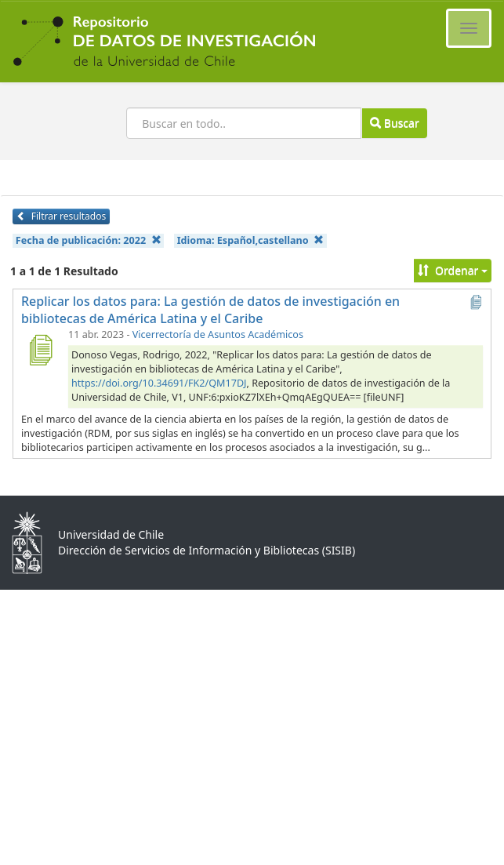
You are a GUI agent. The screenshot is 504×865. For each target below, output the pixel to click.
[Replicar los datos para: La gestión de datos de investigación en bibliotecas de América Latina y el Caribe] (40, 350)
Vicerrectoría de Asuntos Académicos (218, 334)
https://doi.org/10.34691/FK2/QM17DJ (159, 383)
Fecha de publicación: (89, 240)
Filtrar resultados (61, 216)
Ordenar (453, 270)
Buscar (394, 123)
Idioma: (250, 240)
